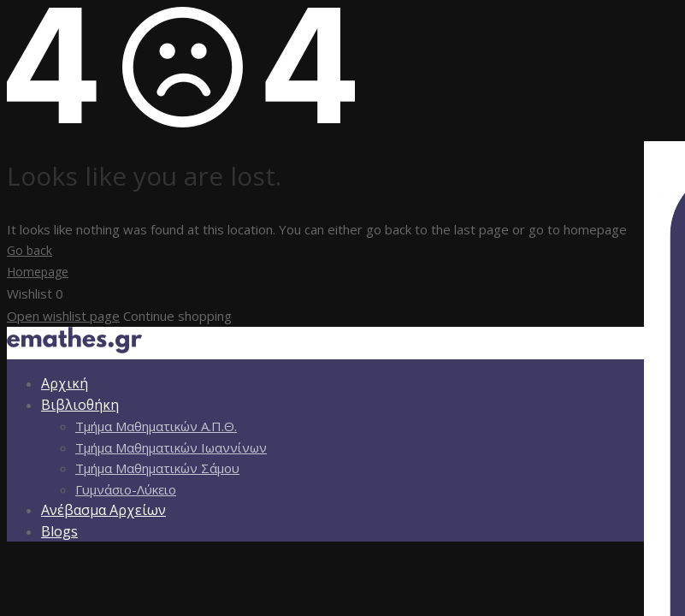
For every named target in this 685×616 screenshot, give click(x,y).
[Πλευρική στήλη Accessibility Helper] (664, 162)
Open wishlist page (63, 316)
